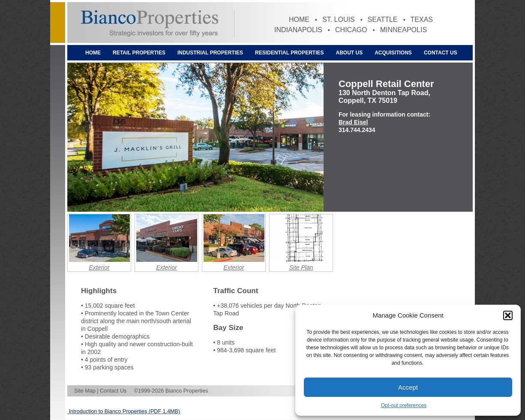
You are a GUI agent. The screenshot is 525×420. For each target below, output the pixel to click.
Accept (408, 387)
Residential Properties (289, 53)
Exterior (99, 267)
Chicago (351, 30)
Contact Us (441, 53)
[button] (508, 315)
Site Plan (301, 267)
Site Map (85, 391)
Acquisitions (393, 53)
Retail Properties (139, 53)
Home (299, 19)
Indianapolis (298, 30)
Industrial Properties (210, 53)
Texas (422, 19)
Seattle (383, 19)
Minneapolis (403, 30)
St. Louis (339, 19)
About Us (349, 53)
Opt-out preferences (404, 405)
